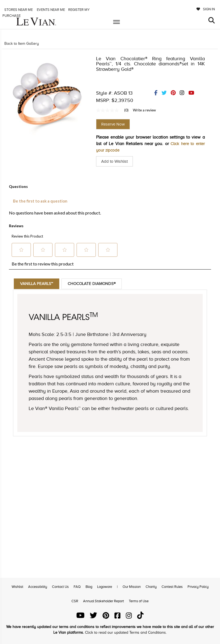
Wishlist (17, 587)
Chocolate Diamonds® (95, 284)
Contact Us (60, 587)
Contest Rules (172, 587)
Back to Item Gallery (22, 44)
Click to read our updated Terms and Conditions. (126, 632)
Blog (89, 587)
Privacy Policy (198, 587)
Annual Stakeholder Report (104, 601)
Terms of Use (139, 601)
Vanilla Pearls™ (38, 284)
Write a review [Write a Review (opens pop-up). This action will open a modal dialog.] (144, 110)
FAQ (77, 587)
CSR (75, 601)
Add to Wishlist (115, 161)
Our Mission (132, 587)
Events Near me (50, 10)
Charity (151, 587)
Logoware (105, 587)
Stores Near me (18, 10)
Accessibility (38, 587)
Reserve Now (113, 124)
